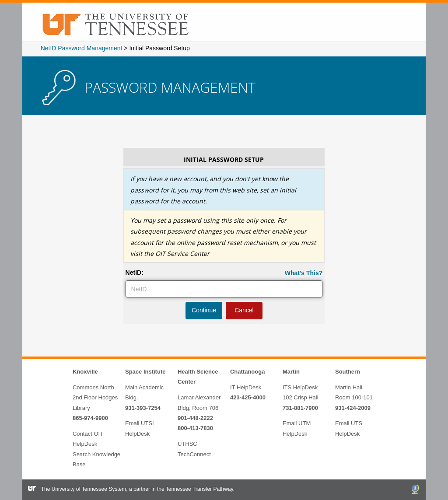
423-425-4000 (248, 397)
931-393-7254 (143, 408)
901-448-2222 (195, 418)
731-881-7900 (300, 408)
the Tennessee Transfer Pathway (195, 489)
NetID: (135, 273)
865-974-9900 (90, 418)
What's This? (304, 273)
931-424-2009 (353, 408)
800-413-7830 (195, 428)
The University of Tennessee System (84, 489)
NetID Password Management (82, 48)
